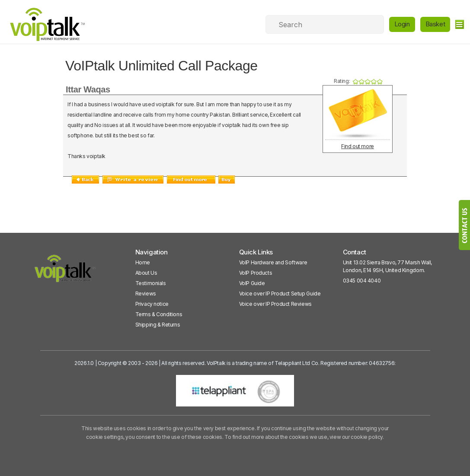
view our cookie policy (356, 437)
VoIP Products (256, 273)
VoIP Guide (252, 283)
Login (402, 24)
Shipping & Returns (158, 325)
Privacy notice (152, 304)
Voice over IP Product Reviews (275, 304)
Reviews (146, 294)
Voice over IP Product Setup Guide (280, 294)
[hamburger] (459, 24)
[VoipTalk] (65, 272)
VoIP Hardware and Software (273, 262)
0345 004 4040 (362, 281)
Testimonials (151, 283)
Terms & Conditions (159, 314)
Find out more (358, 146)
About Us (146, 273)
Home (143, 262)
